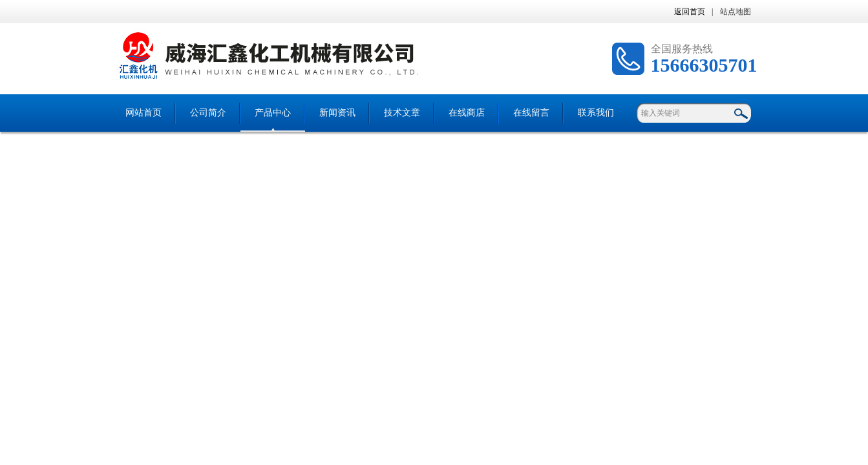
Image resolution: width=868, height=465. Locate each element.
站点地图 (736, 12)
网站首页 (143, 113)
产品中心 (273, 113)
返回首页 (690, 12)
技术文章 (402, 113)
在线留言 (531, 113)
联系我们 (596, 113)
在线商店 (467, 113)
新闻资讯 (337, 113)
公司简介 (208, 113)
